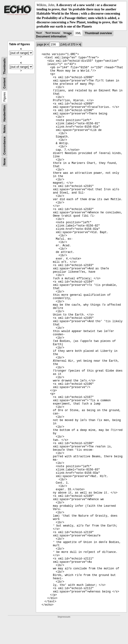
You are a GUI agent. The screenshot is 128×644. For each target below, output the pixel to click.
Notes (4, 129)
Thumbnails (4, 66)
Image (68, 33)
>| (80, 45)
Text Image (53, 33)
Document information (51, 36)
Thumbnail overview (98, 33)
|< (45, 45)
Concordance (4, 146)
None (4, 162)
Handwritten (4, 113)
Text (39, 33)
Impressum (64, 617)
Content (4, 83)
